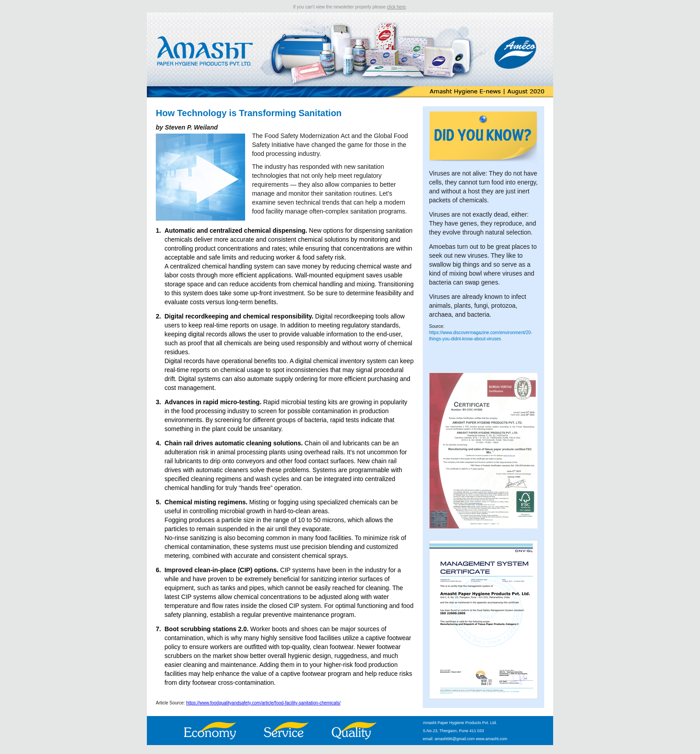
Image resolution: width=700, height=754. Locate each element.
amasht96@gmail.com (455, 739)
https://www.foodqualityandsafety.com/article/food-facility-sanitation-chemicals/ (263, 703)
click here (396, 7)
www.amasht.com (492, 739)
